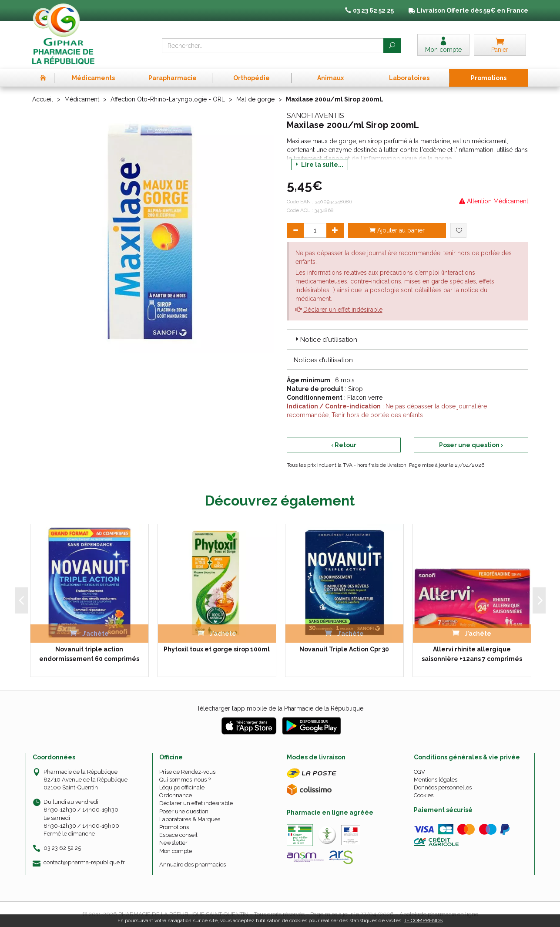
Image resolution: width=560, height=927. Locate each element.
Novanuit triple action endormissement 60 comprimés (89, 654)
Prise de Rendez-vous (187, 772)
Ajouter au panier (397, 230)
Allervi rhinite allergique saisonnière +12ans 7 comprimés (472, 654)
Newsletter (173, 843)
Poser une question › (471, 445)
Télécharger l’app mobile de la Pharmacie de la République (280, 708)
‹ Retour (344, 445)
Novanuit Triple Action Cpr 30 (344, 649)
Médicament (82, 99)
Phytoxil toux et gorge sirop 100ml (217, 649)
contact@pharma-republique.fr (84, 863)
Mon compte (176, 851)
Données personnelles (443, 787)
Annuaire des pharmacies (193, 865)
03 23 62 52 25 (62, 848)
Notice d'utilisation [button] (325, 340)
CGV (419, 772)
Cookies (424, 795)
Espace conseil (178, 835)
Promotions (174, 827)
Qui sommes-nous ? (185, 780)
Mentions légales (436, 780)
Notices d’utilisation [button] (323, 360)
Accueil (43, 99)
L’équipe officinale (182, 787)
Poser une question (184, 811)
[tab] (407, 339)
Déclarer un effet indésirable (343, 310)
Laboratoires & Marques (190, 819)
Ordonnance (176, 795)
